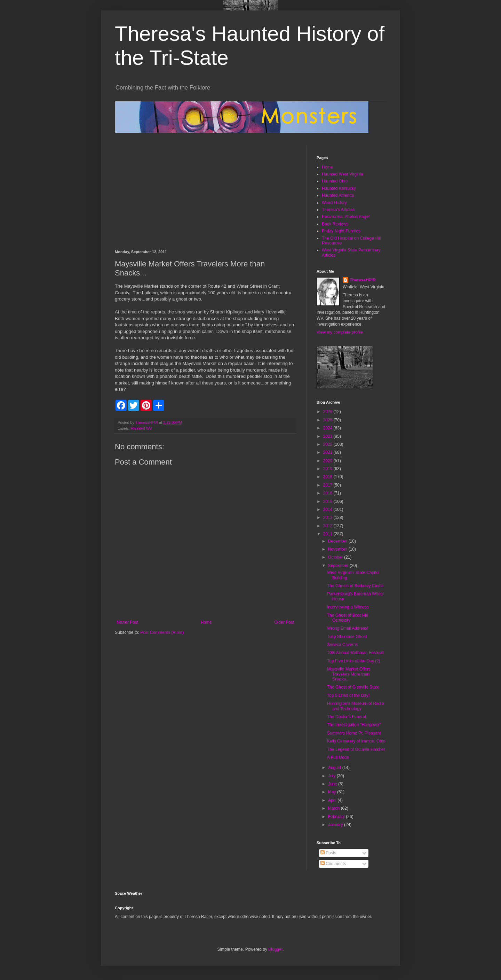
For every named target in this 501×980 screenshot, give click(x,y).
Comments (333, 864)
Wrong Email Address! (348, 628)
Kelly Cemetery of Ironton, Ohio (356, 741)
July (332, 776)
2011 (328, 534)
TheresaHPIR (363, 280)
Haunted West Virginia (343, 174)
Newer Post (127, 622)
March (335, 808)
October (336, 557)
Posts (328, 853)
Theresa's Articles (338, 210)
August (335, 768)
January (336, 825)
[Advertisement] (205, 197)
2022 (328, 444)
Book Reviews (335, 224)
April (333, 800)
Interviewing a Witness (348, 607)
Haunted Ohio (335, 181)
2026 (328, 412)
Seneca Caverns (343, 645)
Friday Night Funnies (341, 231)
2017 (328, 485)
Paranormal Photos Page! (346, 217)
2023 (328, 436)
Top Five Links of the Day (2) (354, 661)
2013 (328, 518)
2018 (328, 477)
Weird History (334, 203)
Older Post (284, 622)
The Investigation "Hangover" (354, 725)
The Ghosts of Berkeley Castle (355, 586)
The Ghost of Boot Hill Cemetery (347, 618)
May (333, 792)
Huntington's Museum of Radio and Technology (356, 706)
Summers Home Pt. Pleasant (354, 733)
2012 (328, 526)
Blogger (275, 949)
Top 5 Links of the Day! (348, 695)
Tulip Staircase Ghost (347, 637)
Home (206, 622)
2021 (328, 452)
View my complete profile (340, 332)
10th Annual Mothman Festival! (356, 653)
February (337, 817)
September (339, 566)
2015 (328, 501)
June (333, 784)
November (338, 549)
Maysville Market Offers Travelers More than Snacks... (349, 674)
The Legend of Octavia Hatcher (356, 749)
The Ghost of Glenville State (353, 687)
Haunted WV (141, 428)
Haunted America (338, 195)
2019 (328, 469)
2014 (328, 510)
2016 (328, 493)
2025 (328, 420)
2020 (328, 461)
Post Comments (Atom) (162, 632)
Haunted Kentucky (339, 188)
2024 (328, 428)
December (338, 541)
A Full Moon (338, 757)
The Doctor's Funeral (347, 717)
